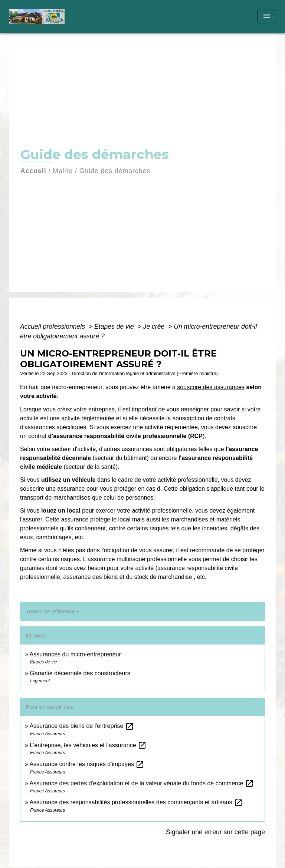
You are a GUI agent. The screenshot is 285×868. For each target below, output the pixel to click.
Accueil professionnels (53, 327)
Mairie (63, 171)
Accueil (33, 171)
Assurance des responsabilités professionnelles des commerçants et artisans (136, 802)
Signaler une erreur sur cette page (215, 832)
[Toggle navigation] (267, 16)
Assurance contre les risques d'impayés (87, 764)
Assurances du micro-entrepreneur (75, 654)
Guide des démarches (115, 171)
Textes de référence (50, 611)
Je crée (155, 327)
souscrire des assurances (211, 387)
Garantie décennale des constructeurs (80, 673)
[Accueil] (37, 16)
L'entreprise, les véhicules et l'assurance (88, 745)
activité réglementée (88, 418)
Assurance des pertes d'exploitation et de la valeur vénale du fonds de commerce (141, 783)
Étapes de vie (115, 327)
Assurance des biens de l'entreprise (81, 726)
